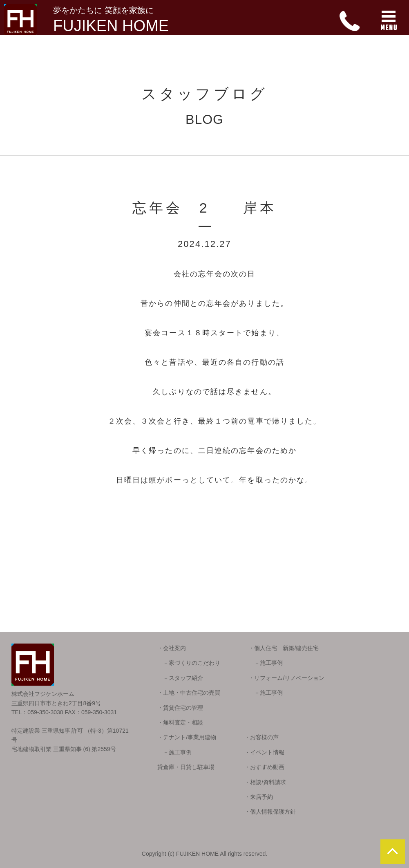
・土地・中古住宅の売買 (189, 693)
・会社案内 (172, 648)
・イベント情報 (264, 752)
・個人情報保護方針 (270, 812)
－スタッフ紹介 (180, 678)
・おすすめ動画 (264, 767)
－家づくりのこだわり (189, 663)
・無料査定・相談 (180, 722)
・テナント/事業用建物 (187, 737)
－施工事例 (266, 663)
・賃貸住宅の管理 (180, 708)
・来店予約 (259, 797)
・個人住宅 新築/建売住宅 (284, 648)
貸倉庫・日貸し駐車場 (186, 767)
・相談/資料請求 (265, 782)
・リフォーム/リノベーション (286, 678)
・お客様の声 (261, 737)
